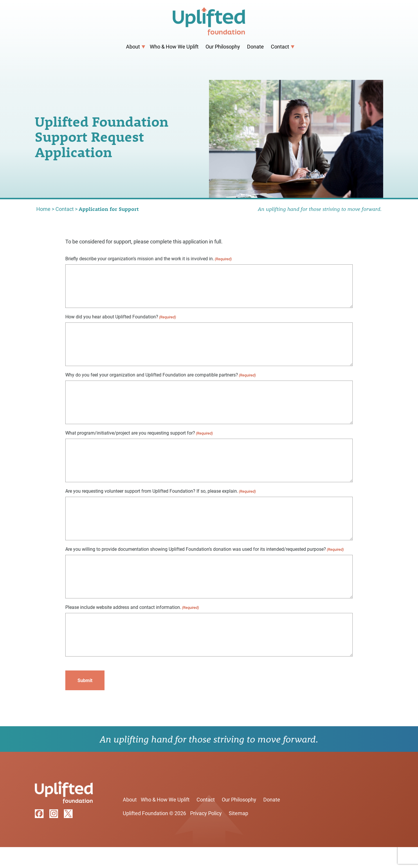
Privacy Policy (206, 813)
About (133, 46)
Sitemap (238, 813)
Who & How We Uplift (174, 46)
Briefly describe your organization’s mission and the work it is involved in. (148, 259)
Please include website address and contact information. (132, 607)
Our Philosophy (223, 46)
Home (43, 209)
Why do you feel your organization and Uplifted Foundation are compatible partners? (161, 375)
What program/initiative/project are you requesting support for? (139, 433)
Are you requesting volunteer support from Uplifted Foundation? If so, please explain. (161, 491)
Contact (280, 46)
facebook (39, 814)
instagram (54, 814)
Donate (255, 46)
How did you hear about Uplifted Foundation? (121, 317)
